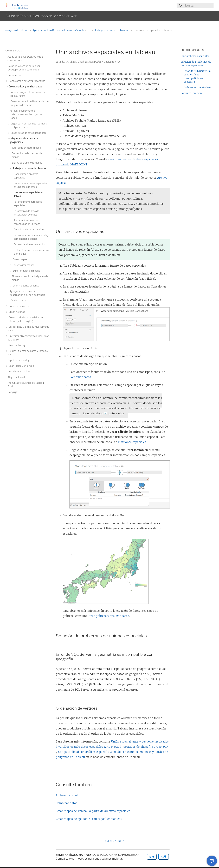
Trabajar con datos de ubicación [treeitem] (29, 168)
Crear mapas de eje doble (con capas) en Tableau (89, 819)
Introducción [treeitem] (15, 75)
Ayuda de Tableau (17, 30)
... (89, 30)
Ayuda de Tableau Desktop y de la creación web (58, 30)
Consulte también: (192, 93)
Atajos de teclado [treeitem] (17, 377)
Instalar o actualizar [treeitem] (19, 372)
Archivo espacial (67, 795)
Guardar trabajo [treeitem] (17, 345)
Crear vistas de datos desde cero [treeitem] (28, 133)
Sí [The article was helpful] (152, 857)
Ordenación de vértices (197, 87)
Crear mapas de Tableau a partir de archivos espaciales (93, 811)
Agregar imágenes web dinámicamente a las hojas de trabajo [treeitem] (26, 114)
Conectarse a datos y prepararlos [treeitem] (26, 81)
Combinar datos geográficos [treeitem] (29, 230)
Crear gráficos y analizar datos (108, 616)
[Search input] (199, 5)
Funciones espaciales (132, 442)
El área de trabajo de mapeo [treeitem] (27, 163)
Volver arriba (113, 841)
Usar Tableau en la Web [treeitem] (21, 366)
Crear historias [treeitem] (16, 312)
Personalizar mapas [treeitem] (23, 265)
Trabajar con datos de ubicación (112, 30)
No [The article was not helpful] (164, 857)
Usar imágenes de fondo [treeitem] (25, 286)
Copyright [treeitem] (13, 392)
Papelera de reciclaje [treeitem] (19, 360)
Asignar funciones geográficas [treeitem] (30, 245)
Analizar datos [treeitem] (18, 301)
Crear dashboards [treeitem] (18, 306)
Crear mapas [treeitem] (19, 259)
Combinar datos (80, 377)
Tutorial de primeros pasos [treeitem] (26, 148)
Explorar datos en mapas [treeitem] (26, 271)
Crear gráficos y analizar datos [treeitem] (25, 87)
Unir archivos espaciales (195, 56)
